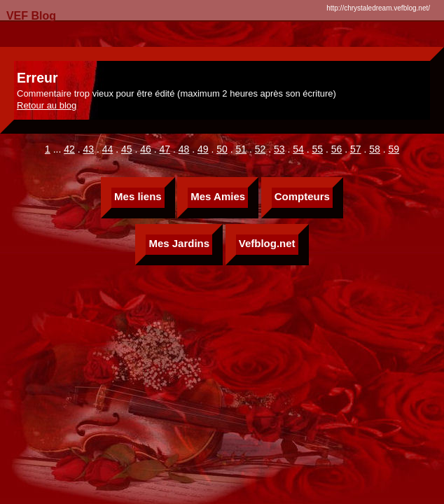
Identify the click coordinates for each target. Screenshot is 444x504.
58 (375, 149)
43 (88, 149)
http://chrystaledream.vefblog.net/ (378, 8)
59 (394, 149)
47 (165, 149)
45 (127, 149)
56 (337, 149)
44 (108, 149)
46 (146, 149)
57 (356, 149)
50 (222, 149)
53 (279, 149)
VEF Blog (28, 16)
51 (241, 149)
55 (317, 149)
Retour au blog (47, 105)
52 (261, 149)
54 (298, 149)
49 (203, 149)
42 (69, 149)
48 (184, 149)
